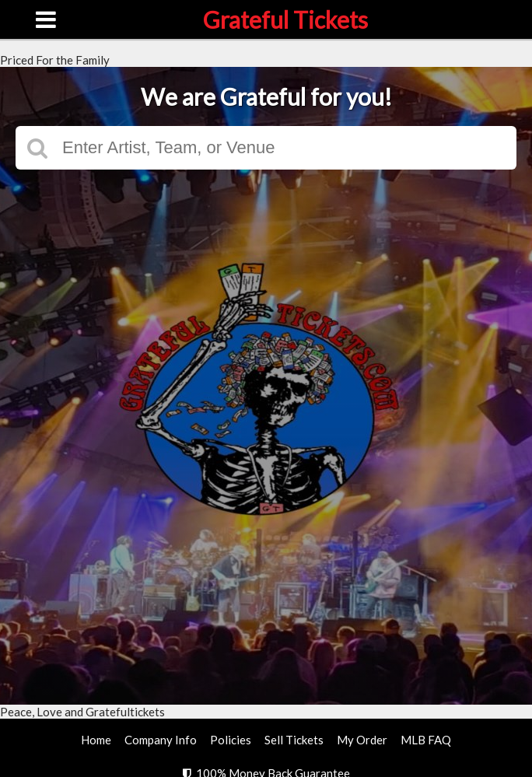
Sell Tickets (294, 740)
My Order (362, 740)
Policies (231, 740)
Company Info (161, 740)
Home (96, 740)
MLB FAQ (426, 740)
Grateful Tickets (285, 19)
